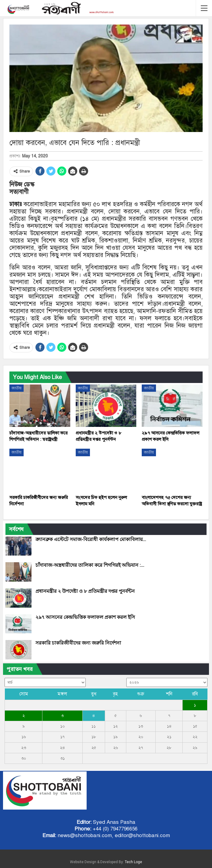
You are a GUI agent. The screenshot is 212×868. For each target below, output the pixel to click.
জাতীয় (17, 388)
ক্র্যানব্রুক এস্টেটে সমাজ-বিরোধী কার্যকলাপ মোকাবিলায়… (91, 539)
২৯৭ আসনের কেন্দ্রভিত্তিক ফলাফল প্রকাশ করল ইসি (85, 617)
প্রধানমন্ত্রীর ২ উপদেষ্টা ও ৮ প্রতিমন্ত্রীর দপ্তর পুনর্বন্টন (85, 591)
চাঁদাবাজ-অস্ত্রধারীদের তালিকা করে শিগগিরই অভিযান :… (90, 565)
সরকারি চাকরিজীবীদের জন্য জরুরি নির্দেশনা (78, 643)
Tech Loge (133, 862)
